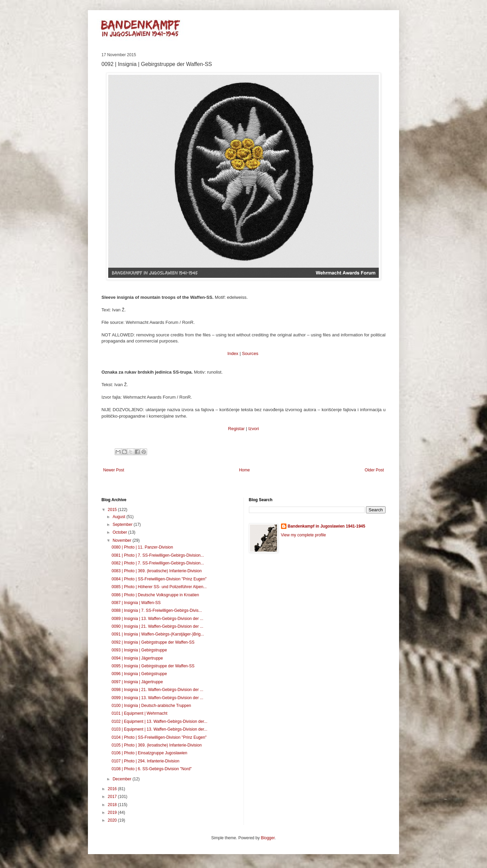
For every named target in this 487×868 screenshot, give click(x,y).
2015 (113, 510)
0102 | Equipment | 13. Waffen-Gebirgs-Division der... (159, 721)
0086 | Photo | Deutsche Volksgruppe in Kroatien (155, 595)
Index (233, 353)
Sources (250, 353)
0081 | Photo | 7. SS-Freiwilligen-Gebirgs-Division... (158, 555)
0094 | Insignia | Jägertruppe (137, 658)
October (120, 532)
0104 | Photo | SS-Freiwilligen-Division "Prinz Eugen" (159, 737)
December (123, 779)
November (123, 540)
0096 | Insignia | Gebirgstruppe (139, 674)
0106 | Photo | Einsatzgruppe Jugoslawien (149, 753)
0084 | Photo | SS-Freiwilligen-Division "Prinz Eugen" (159, 579)
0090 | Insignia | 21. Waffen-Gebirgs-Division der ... (157, 626)
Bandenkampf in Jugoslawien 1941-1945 (327, 526)
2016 (113, 789)
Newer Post (114, 470)
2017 (113, 797)
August (120, 517)
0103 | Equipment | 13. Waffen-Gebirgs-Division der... (159, 729)
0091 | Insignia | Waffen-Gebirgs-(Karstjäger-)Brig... (158, 634)
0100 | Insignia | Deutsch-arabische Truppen (151, 706)
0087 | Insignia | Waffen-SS (136, 603)
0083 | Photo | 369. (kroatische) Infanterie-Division (157, 571)
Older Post (374, 470)
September (123, 525)
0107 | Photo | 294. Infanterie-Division (145, 761)
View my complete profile (304, 535)
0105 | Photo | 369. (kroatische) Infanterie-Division (157, 745)
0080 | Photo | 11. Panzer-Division (142, 547)
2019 (113, 813)
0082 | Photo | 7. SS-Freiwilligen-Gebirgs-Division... (158, 563)
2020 (113, 820)
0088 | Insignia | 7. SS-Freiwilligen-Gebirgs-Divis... (157, 610)
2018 (113, 805)
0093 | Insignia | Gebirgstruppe (139, 650)
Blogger (268, 838)
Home (245, 470)
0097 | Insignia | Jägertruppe (137, 682)
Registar (236, 429)
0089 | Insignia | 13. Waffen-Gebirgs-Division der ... (157, 619)
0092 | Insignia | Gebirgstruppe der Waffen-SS (153, 642)
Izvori (254, 429)
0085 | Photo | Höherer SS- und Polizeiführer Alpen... (159, 587)
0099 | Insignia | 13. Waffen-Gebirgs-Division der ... (157, 698)
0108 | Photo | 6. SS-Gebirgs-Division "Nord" (152, 769)
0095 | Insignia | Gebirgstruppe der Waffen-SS (153, 666)
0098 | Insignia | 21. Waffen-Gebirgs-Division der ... (157, 690)
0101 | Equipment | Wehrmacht (140, 713)
